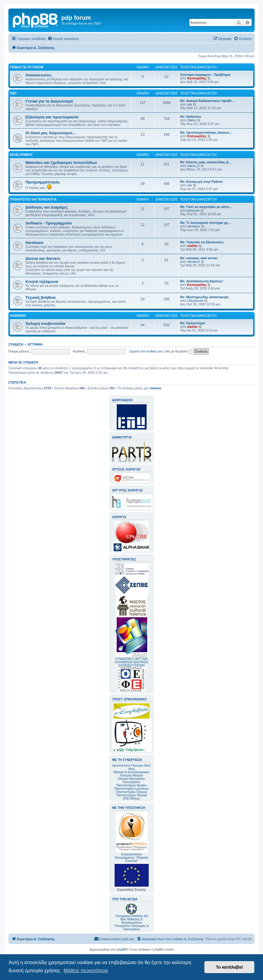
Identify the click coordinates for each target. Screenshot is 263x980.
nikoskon (193, 226)
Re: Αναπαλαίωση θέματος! (202, 281)
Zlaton (192, 120)
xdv (190, 104)
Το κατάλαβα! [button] (229, 967)
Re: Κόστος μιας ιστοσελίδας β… (206, 162)
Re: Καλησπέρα (193, 323)
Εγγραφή (35, 344)
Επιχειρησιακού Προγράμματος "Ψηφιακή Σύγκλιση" (132, 837)
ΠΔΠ (13, 93)
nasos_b (193, 166)
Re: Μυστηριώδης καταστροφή (204, 297)
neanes (156, 388)
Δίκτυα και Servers (43, 258)
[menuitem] (63, 39)
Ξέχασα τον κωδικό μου (146, 351)
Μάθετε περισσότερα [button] (86, 971)
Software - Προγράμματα (49, 223)
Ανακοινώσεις (38, 75)
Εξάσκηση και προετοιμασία (52, 117)
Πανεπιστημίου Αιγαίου (131, 785)
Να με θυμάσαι (179, 351)
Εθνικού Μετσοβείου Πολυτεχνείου (132, 780)
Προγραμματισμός (43, 182)
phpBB (121, 950)
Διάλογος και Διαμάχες (47, 207)
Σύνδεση (16, 344)
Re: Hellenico (191, 117)
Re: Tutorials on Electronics (202, 242)
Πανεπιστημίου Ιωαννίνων (131, 789)
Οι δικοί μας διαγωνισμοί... (50, 133)
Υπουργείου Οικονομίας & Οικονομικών (131, 928)
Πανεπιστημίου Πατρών (131, 792)
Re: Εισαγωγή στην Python (201, 182)
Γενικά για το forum (27, 67)
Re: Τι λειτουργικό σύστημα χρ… (206, 223)
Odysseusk (195, 301)
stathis (192, 246)
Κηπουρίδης (197, 78)
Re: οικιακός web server (199, 258)
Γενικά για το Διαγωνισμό (49, 101)
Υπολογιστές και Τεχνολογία (33, 199)
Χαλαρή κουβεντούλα (45, 324)
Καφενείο (18, 316)
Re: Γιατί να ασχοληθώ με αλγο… (206, 207)
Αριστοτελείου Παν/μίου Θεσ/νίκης (132, 767)
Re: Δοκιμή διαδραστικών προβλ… (207, 101)
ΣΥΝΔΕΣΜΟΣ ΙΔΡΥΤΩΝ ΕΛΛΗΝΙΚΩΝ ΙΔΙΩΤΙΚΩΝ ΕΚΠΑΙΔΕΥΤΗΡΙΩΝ (131, 662)
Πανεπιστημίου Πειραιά (131, 795)
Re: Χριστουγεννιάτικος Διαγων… (206, 132)
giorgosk (193, 210)
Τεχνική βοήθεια (40, 297)
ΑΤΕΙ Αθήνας (131, 799)
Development (21, 155)
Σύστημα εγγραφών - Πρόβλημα (205, 75)
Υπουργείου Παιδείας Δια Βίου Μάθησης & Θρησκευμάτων (131, 919)
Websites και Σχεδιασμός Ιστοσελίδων (61, 163)
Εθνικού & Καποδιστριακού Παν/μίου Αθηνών (132, 774)
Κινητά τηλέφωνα (42, 282)
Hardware (34, 243)
